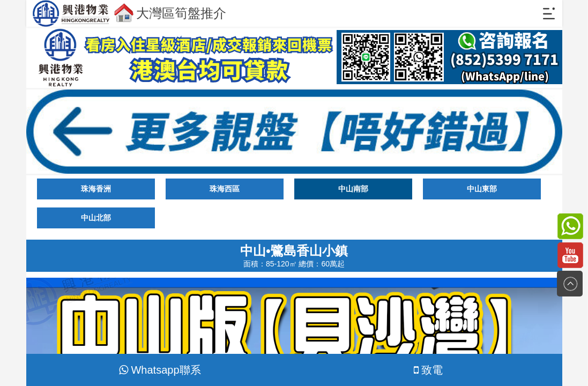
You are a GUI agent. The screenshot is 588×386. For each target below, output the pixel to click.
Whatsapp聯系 (160, 370)
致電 (428, 370)
